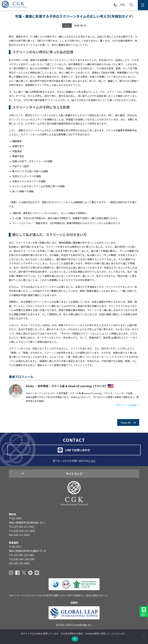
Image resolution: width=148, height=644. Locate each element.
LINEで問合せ (144, 612)
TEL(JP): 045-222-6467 (22, 555)
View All (128, 422)
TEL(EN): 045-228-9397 (22, 559)
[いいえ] (144, 637)
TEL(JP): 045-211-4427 (22, 527)
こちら (92, 461)
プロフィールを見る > (127, 405)
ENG (123, 5)
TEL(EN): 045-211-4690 (22, 531)
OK (75, 639)
